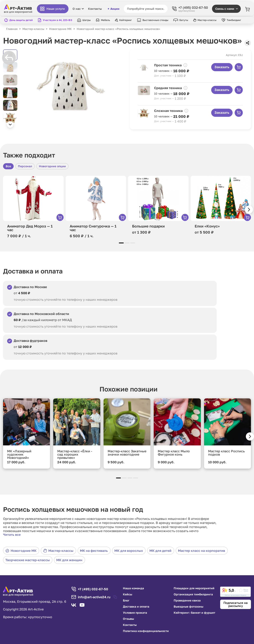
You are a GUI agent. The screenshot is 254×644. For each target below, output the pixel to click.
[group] (71, 90)
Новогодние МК (21, 551)
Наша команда (133, 588)
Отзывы (128, 619)
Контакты (95, 9)
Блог (126, 600)
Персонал (25, 166)
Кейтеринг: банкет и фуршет (194, 613)
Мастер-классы (58, 551)
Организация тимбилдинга (193, 594)
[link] (235, 592)
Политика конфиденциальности (146, 631)
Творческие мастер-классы (28, 560)
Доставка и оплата (136, 607)
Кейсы (128, 594)
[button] (10, 125)
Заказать (222, 67)
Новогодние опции (52, 166)
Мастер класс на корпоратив (202, 551)
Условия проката (135, 613)
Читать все (12, 535)
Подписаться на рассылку (236, 604)
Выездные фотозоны (188, 607)
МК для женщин (69, 560)
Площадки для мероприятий (194, 588)
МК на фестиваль (94, 551)
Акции (114, 9)
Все (8, 166)
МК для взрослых (129, 551)
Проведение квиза (187, 600)
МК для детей (160, 551)
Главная (12, 29)
